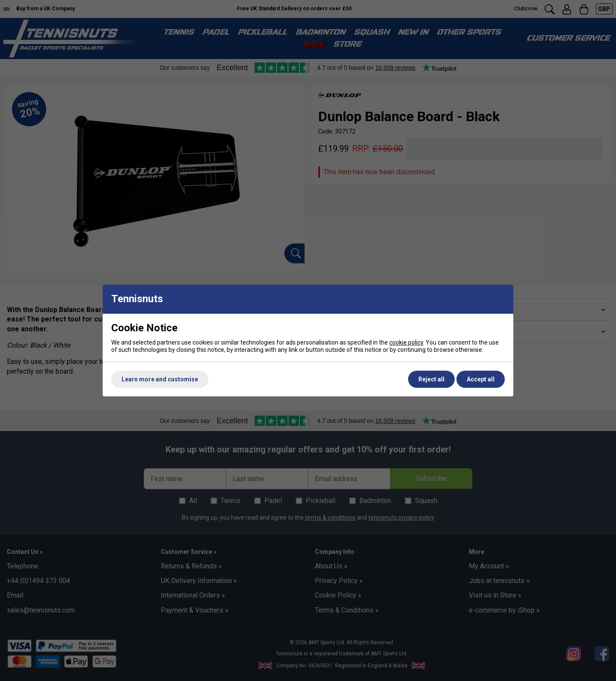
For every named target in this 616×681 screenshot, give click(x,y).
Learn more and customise (160, 379)
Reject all (431, 379)
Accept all (481, 379)
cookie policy (406, 342)
